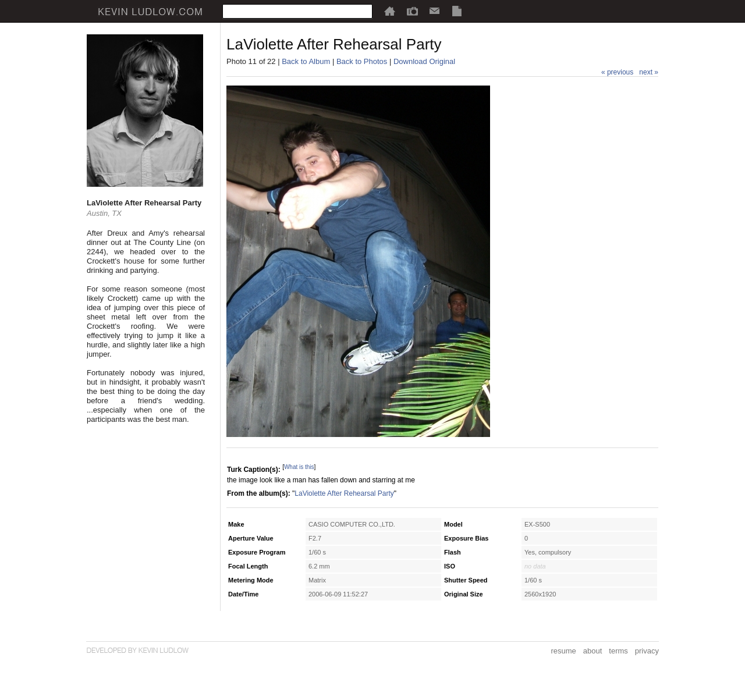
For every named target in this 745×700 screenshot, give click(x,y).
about (593, 651)
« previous (617, 72)
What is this (299, 467)
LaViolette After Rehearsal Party (344, 493)
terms (618, 651)
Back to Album (306, 61)
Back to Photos (362, 61)
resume (563, 651)
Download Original (424, 61)
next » (649, 72)
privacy (647, 651)
